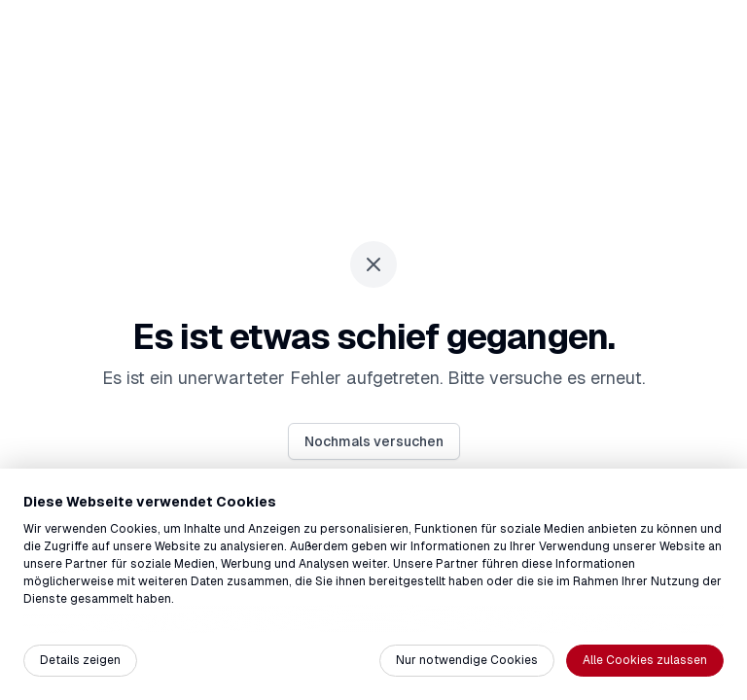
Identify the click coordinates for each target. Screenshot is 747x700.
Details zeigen (80, 660)
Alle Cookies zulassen (645, 660)
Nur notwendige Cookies (467, 660)
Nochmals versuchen (374, 441)
